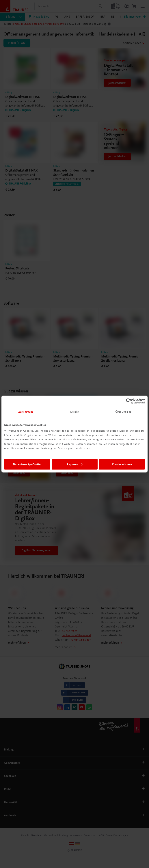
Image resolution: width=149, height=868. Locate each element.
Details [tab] (74, 412)
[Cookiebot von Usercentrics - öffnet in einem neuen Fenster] (129, 401)
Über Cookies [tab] (123, 412)
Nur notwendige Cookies (27, 464)
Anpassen (75, 464)
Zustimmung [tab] (26, 412)
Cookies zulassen (122, 464)
